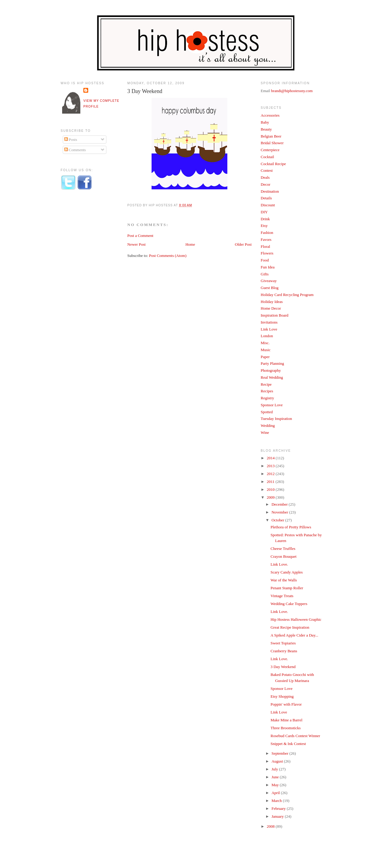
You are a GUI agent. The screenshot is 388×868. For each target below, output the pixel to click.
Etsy (264, 226)
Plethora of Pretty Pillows (291, 527)
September (281, 753)
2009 (271, 497)
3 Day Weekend (145, 91)
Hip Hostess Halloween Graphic (296, 619)
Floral (265, 246)
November (280, 512)
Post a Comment (140, 236)
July (275, 769)
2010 (271, 489)
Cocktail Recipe (273, 164)
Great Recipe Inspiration (290, 627)
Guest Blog (270, 288)
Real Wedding (272, 377)
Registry (267, 398)
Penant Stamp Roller (287, 588)
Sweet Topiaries (283, 643)
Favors (266, 239)
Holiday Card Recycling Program (287, 295)
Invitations (269, 322)
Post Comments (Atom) (168, 256)
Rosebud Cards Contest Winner (295, 736)
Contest (267, 170)
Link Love (269, 329)
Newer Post (136, 244)
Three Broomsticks (285, 728)
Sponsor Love (272, 405)
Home (190, 244)
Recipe (266, 384)
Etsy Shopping (282, 696)
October (278, 520)
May (276, 785)
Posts (71, 140)
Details (266, 198)
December (280, 504)
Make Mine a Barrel (286, 720)
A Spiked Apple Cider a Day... (294, 635)
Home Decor (271, 308)
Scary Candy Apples (286, 572)
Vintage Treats (282, 596)
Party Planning (272, 363)
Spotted (267, 412)
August (278, 761)
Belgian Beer (271, 136)
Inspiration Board (274, 315)
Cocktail (267, 157)
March (277, 801)
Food (265, 260)
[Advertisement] (85, 295)
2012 (271, 474)
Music (266, 350)
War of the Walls (284, 580)
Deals (265, 177)
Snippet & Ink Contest (288, 744)
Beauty (266, 129)
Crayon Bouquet (283, 556)
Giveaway (269, 281)
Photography (271, 370)
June (276, 777)
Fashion (267, 233)
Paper (265, 357)
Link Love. (279, 564)
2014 (271, 458)
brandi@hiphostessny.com (292, 91)
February (279, 808)
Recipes (267, 391)
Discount (268, 205)
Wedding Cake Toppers (289, 604)
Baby (265, 122)
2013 (271, 466)
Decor (266, 184)
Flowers (267, 253)
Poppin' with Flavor (286, 704)
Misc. (265, 343)
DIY (264, 212)
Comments (75, 150)
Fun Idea (268, 267)
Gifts (265, 274)
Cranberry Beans (284, 651)
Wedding (268, 426)
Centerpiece (270, 150)
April (276, 793)
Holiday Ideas (272, 302)
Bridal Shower (272, 143)
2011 (271, 482)
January (278, 816)
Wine (265, 432)
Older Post (243, 244)
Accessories (270, 115)
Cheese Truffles (283, 549)
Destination (270, 191)
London (267, 336)
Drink (265, 219)
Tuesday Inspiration (276, 419)
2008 (271, 826)
